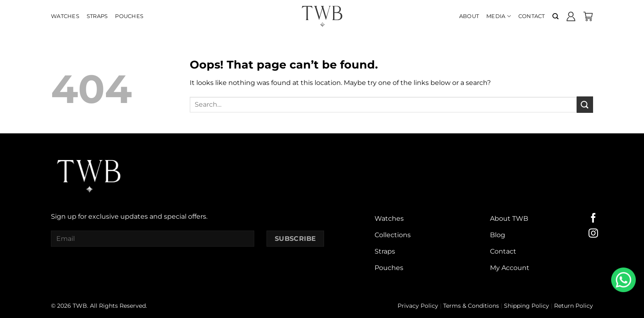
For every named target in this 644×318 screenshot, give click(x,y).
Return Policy (574, 306)
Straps (97, 16)
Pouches (129, 16)
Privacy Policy (418, 306)
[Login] (571, 16)
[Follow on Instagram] (593, 234)
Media (499, 16)
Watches (65, 16)
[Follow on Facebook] (593, 219)
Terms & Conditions (471, 306)
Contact (532, 16)
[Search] (555, 16)
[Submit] (585, 104)
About (469, 16)
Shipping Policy (527, 306)
